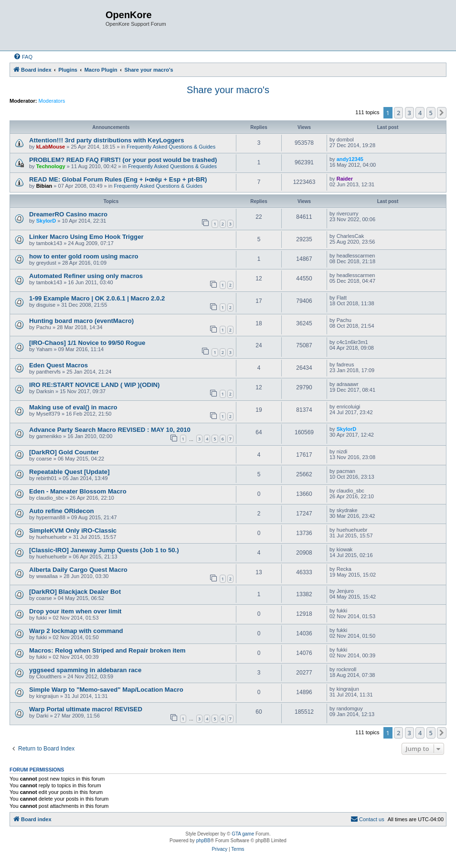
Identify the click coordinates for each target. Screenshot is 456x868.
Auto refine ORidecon (62, 511)
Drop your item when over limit (75, 611)
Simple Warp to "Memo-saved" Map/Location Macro (106, 690)
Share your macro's (228, 90)
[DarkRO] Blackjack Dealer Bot (75, 592)
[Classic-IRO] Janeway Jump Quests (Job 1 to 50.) (104, 550)
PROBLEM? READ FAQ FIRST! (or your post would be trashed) (123, 160)
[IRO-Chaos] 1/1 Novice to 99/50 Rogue (87, 343)
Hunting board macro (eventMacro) (81, 321)
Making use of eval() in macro (73, 407)
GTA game (243, 834)
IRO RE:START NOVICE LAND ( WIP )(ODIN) (95, 385)
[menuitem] (23, 57)
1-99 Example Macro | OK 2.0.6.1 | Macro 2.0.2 (97, 298)
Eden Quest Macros (58, 365)
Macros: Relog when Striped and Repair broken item (107, 650)
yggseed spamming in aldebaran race (85, 670)
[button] (442, 113)
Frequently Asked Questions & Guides (171, 147)
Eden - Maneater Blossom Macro (78, 491)
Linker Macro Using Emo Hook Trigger (86, 237)
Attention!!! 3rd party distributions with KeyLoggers (107, 140)
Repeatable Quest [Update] (69, 472)
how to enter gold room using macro (84, 256)
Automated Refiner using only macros (86, 276)
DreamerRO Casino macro (68, 214)
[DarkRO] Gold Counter (64, 452)
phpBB (203, 841)
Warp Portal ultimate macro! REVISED (86, 709)
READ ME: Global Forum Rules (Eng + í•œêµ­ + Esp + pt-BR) (118, 179)
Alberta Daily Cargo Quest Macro (78, 570)
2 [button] (398, 113)
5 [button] (431, 113)
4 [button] (420, 113)
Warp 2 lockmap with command (76, 631)
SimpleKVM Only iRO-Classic (73, 530)
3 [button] (409, 113)
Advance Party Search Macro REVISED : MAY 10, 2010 (110, 430)
